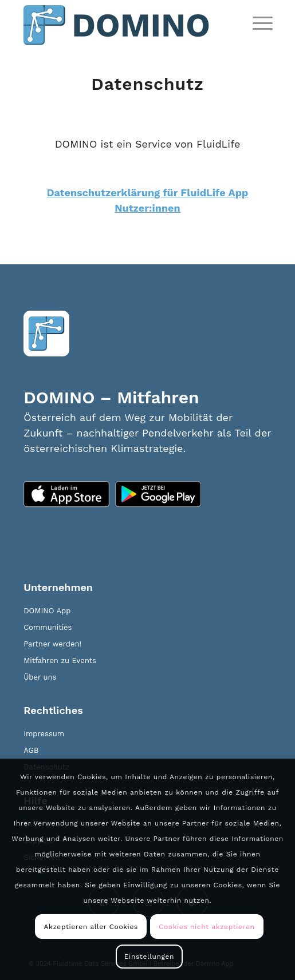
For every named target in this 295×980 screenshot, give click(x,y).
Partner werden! (52, 644)
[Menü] (257, 23)
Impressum (44, 734)
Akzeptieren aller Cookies (91, 927)
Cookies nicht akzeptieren (206, 927)
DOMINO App (47, 611)
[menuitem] (257, 23)
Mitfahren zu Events (60, 660)
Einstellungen (149, 957)
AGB (31, 750)
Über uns (40, 677)
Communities (48, 627)
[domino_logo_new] (123, 23)
